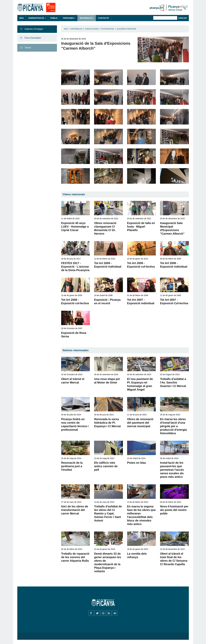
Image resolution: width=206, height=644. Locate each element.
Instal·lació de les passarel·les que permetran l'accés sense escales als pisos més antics (172, 470)
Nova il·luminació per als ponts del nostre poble (174, 510)
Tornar (28, 48)
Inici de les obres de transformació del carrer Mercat (75, 510)
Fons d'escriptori (33, 38)
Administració (37, 18)
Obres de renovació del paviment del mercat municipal (140, 423)
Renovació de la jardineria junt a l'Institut (72, 466)
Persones (69, 18)
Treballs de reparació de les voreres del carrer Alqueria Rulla (75, 557)
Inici (22, 18)
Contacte (103, 18)
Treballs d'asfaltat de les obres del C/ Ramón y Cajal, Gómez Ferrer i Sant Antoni (108, 513)
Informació (87, 18)
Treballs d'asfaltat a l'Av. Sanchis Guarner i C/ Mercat (173, 382)
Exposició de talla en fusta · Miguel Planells (141, 227)
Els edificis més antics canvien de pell (106, 466)
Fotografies (108, 29)
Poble (54, 18)
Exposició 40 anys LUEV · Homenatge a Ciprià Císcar (75, 227)
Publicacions (92, 29)
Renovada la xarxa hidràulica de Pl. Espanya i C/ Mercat (107, 423)
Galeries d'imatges (34, 29)
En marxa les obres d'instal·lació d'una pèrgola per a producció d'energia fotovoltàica (173, 426)
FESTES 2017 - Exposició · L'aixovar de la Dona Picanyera (75, 267)
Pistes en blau (137, 463)
